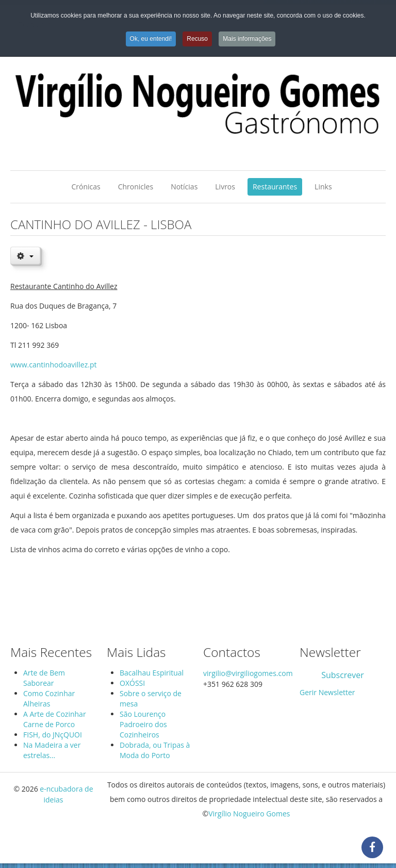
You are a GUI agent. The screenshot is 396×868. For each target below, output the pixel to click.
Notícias (184, 187)
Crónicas (86, 187)
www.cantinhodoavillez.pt (53, 365)
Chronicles (136, 187)
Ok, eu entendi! (151, 39)
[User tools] (25, 255)
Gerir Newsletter (327, 692)
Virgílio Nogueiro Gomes (249, 814)
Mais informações (247, 39)
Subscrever (343, 675)
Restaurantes (275, 187)
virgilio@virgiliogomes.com (248, 673)
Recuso (197, 39)
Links (323, 187)
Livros (225, 187)
